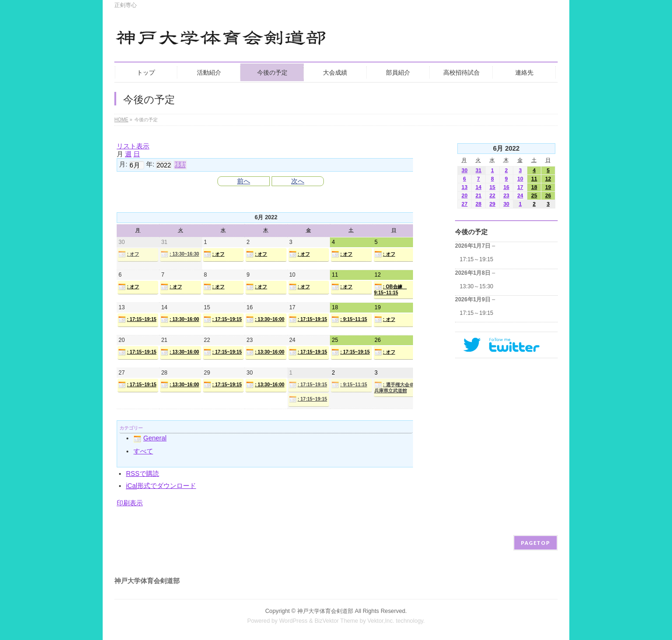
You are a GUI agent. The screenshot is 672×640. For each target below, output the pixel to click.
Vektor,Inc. (381, 621)
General (150, 438)
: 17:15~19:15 (137, 320)
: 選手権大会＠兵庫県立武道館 (394, 387)
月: (123, 164)
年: (150, 164)
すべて (143, 451)
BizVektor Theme (336, 621)
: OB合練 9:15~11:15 (391, 289)
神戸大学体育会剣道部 (325, 611)
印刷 (130, 503)
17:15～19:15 (476, 259)
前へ (244, 181)
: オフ (129, 254)
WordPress (293, 621)
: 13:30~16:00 (180, 320)
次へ (298, 181)
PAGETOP (535, 543)
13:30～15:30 (476, 286)
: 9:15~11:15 (349, 320)
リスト (133, 146)
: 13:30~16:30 (180, 254)
